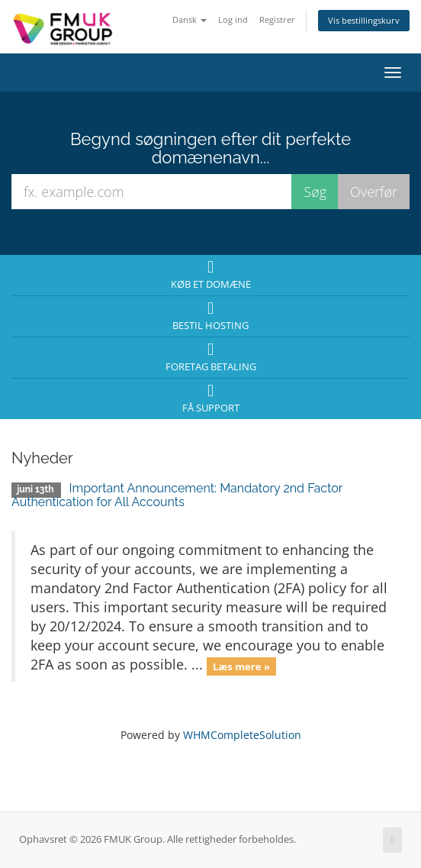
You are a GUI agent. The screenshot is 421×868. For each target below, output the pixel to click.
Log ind (233, 19)
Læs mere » (241, 666)
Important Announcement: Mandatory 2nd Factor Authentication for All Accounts (177, 495)
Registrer (277, 19)
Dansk (190, 19)
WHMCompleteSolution (242, 735)
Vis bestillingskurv (364, 20)
